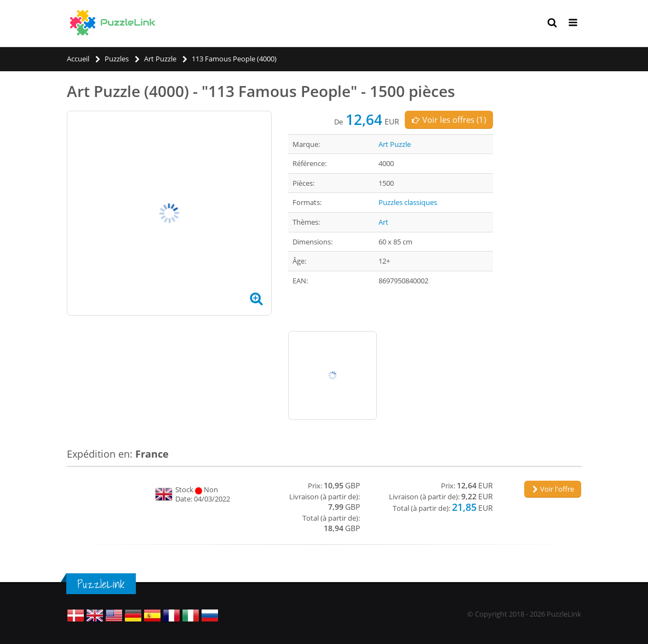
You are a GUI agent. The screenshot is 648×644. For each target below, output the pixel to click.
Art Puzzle (395, 144)
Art (383, 222)
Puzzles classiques (408, 202)
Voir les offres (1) (449, 119)
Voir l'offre (553, 489)
